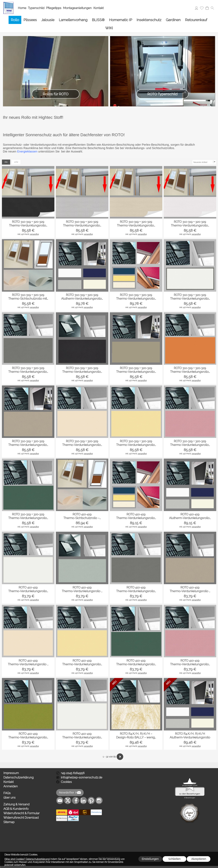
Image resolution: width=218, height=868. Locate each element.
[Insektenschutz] (149, 20)
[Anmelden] (196, 8)
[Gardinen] (173, 20)
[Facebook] (76, 800)
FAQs (7, 793)
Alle (6, 162)
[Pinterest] (91, 800)
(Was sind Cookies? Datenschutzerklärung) (27, 859)
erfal (16, 162)
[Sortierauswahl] (204, 162)
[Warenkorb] (207, 8)
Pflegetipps (54, 8)
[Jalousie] (48, 20)
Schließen (174, 859)
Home (22, 8)
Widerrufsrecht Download (21, 818)
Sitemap (9, 822)
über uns (9, 798)
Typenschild (36, 8)
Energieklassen (27, 151)
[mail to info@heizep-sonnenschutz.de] (60, 800)
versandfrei (34, 234)
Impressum (11, 773)
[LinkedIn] (83, 800)
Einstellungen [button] (150, 859)
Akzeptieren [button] (199, 859)
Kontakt (99, 8)
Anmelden (11, 786)
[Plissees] (30, 20)
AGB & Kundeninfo (16, 809)
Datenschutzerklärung (18, 777)
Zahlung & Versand (16, 804)
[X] (68, 800)
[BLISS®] (98, 20)
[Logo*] (8, 3)
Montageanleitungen (77, 8)
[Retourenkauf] (196, 20)
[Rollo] (15, 20)
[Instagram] (99, 800)
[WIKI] (109, 28)
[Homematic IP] (121, 20)
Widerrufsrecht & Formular (22, 813)
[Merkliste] (202, 8)
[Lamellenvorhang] (73, 20)
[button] (212, 8)
